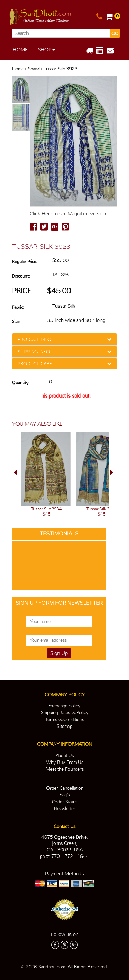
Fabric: (18, 307)
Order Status (65, 802)
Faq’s (65, 795)
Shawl (34, 69)
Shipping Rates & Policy (65, 712)
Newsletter (65, 808)
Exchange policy (64, 706)
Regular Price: (25, 262)
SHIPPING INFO (34, 352)
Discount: (21, 276)
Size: (16, 322)
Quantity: (21, 383)
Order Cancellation (65, 788)
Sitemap (64, 726)
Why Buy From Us (65, 762)
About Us (65, 755)
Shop (46, 50)
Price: (23, 291)
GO (115, 33)
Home (20, 50)
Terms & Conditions (64, 719)
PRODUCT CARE (35, 364)
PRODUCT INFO (34, 339)
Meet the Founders (65, 769)
